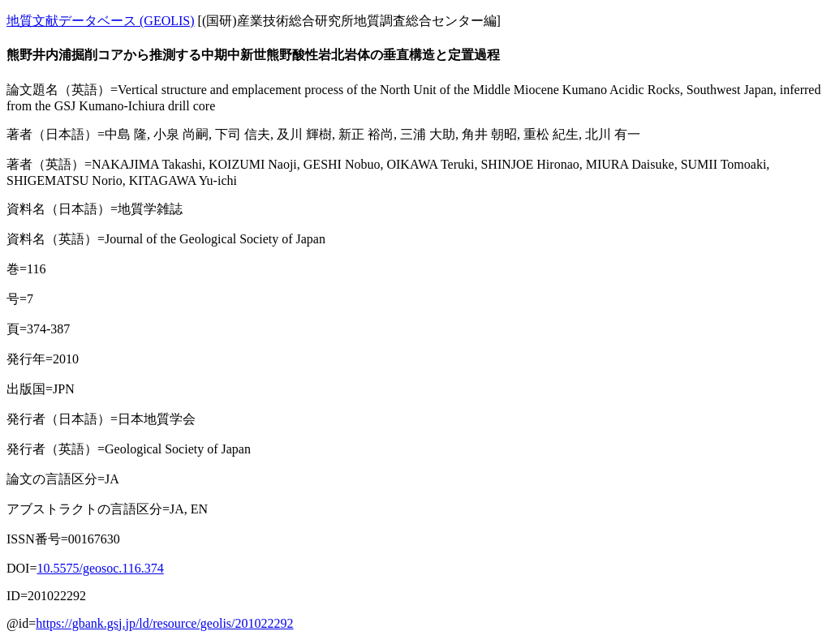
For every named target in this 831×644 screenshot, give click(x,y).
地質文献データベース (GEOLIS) (101, 21)
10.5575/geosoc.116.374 (100, 568)
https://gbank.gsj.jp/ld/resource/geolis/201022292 (164, 623)
